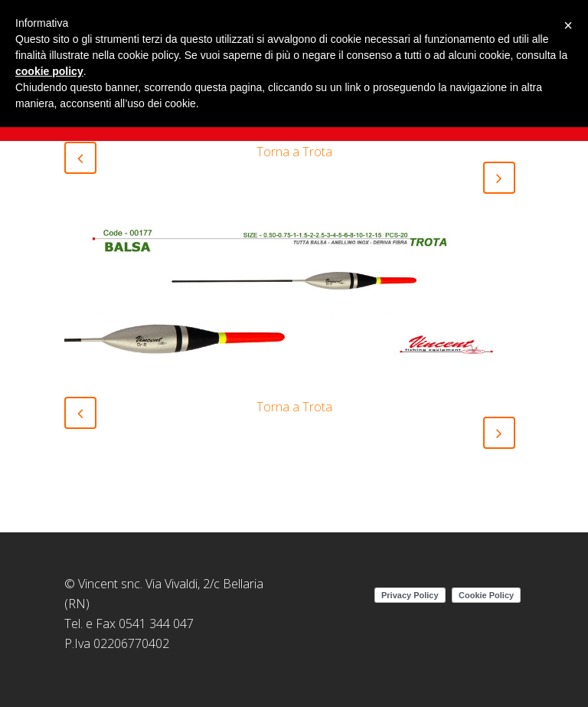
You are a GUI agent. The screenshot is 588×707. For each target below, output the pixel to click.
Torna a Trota (294, 152)
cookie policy (49, 71)
